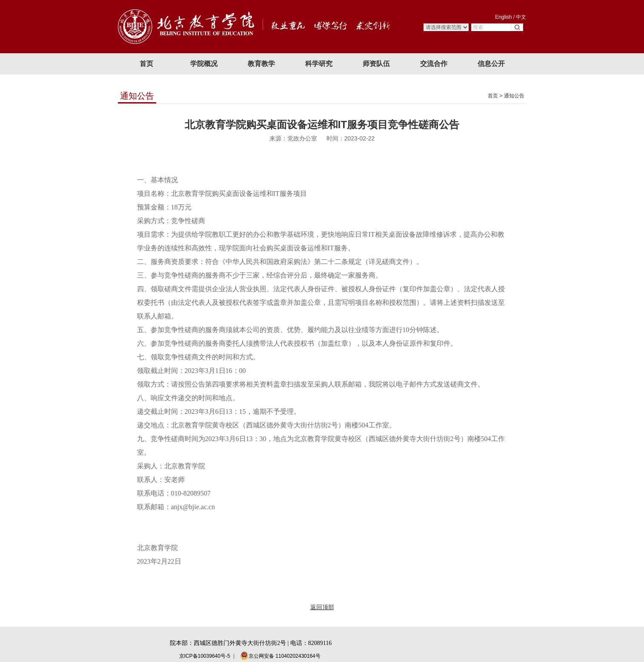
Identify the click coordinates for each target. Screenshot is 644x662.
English (503, 17)
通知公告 (514, 96)
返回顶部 (322, 607)
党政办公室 (302, 138)
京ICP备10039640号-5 (205, 656)
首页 (493, 96)
